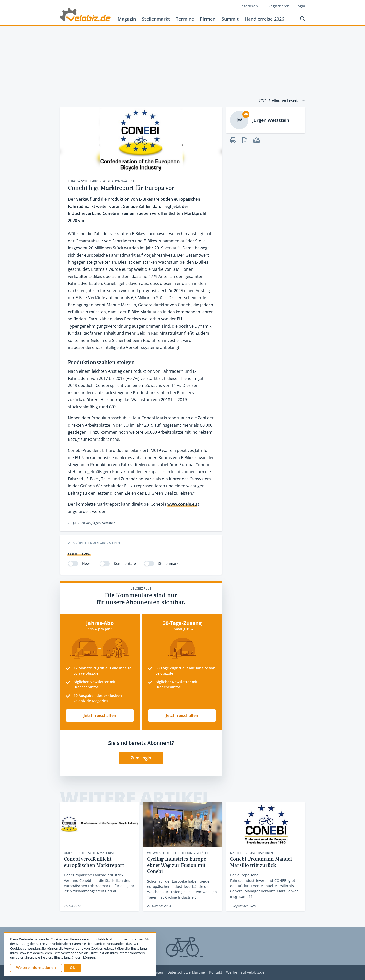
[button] (72, 968)
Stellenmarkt (156, 19)
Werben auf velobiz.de (245, 973)
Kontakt (216, 973)
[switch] (73, 564)
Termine (185, 19)
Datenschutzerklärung (186, 973)
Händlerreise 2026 (264, 19)
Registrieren (279, 6)
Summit (230, 19)
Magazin (127, 19)
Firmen (208, 19)
